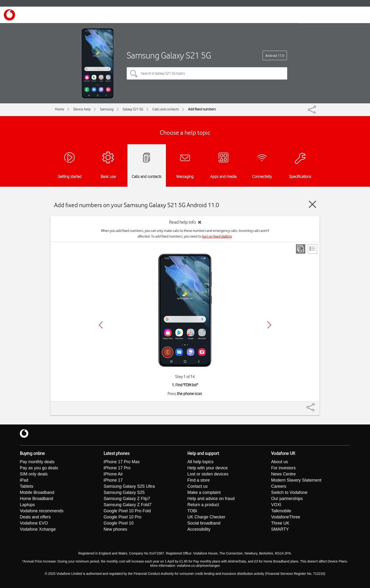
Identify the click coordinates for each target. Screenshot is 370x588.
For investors (283, 468)
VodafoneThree (286, 517)
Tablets (27, 486)
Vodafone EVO (34, 523)
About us (280, 462)
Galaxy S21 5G (133, 109)
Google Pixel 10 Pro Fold (127, 511)
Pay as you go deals (39, 468)
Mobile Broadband (37, 492)
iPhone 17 (113, 480)
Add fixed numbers (202, 109)
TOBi (192, 511)
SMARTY (280, 529)
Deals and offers (35, 517)
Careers (279, 486)
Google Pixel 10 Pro (122, 517)
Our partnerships (287, 499)
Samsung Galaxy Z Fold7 (128, 505)
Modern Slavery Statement (296, 480)
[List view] (312, 249)
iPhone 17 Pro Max (122, 462)
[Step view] (301, 249)
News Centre (283, 474)
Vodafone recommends (42, 511)
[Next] (269, 325)
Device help (82, 109)
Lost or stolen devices (208, 474)
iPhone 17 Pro (117, 468)
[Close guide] (312, 204)
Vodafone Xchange (38, 529)
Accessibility (199, 529)
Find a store (199, 480)
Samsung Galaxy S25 (124, 492)
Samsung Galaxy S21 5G (169, 55)
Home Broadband (36, 499)
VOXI (276, 505)
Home (60, 109)
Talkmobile (281, 511)
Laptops (27, 505)
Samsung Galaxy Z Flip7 (127, 499)
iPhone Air (113, 474)
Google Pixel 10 (119, 523)
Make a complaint (204, 492)
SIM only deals (34, 474)
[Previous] (101, 325)
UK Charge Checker (206, 517)
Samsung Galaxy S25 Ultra (129, 486)
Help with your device (208, 468)
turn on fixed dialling (217, 236)
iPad (24, 480)
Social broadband (204, 523)
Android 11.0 (275, 56)
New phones (115, 529)
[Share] (316, 405)
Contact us (198, 486)
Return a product (203, 505)
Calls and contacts (166, 109)
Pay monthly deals (37, 462)
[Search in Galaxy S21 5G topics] (207, 73)
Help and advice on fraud (211, 499)
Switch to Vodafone (289, 492)
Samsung (107, 109)
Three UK (280, 523)
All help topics (200, 462)
